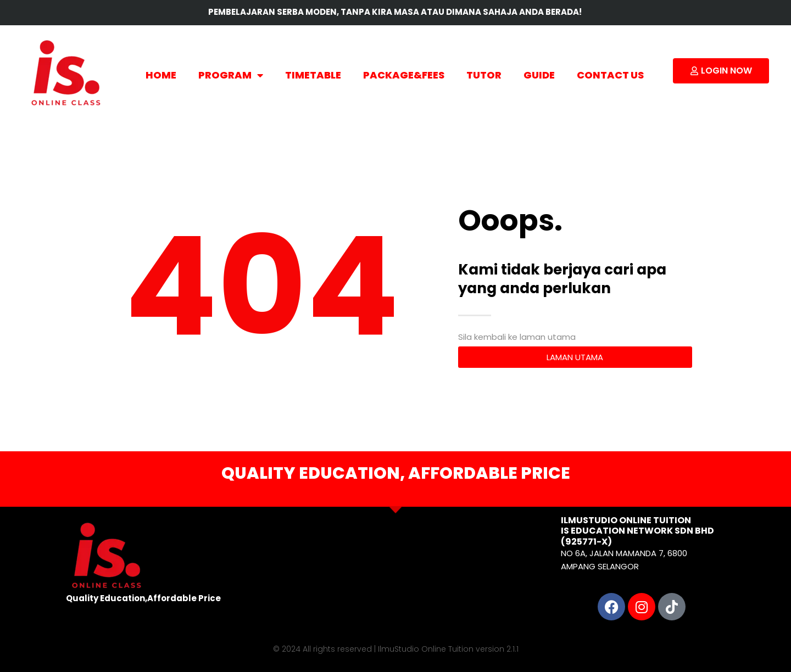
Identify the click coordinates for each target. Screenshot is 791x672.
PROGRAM (231, 75)
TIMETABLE (313, 75)
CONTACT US (610, 75)
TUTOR (484, 75)
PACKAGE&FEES (404, 75)
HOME (161, 75)
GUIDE (539, 75)
